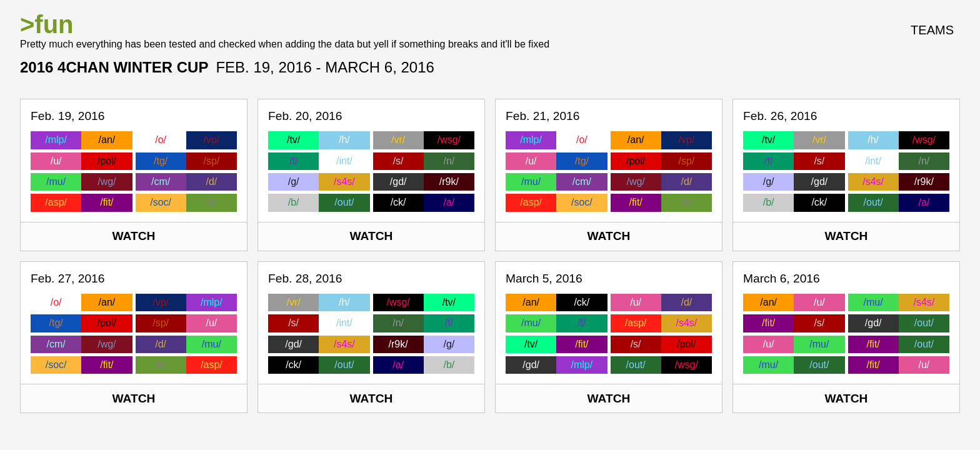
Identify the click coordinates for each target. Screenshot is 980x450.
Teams (932, 30)
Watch (134, 236)
